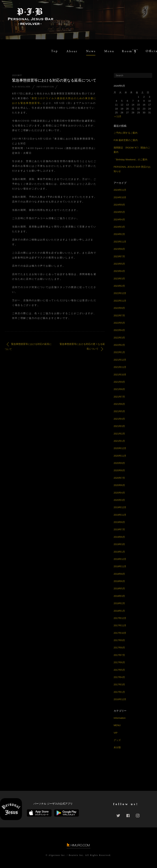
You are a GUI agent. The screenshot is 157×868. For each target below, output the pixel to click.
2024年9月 (119, 205)
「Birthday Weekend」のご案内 (130, 160)
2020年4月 (119, 493)
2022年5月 (119, 323)
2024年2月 (119, 234)
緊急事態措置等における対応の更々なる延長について (82, 347)
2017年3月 (119, 685)
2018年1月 (119, 611)
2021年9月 (119, 382)
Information (45, 87)
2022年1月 (119, 352)
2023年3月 (119, 279)
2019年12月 (120, 507)
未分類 (117, 747)
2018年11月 (120, 566)
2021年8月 (119, 389)
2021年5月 (119, 411)
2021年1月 (119, 441)
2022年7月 (119, 316)
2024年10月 (120, 197)
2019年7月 (119, 529)
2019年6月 (119, 537)
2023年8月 (119, 249)
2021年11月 (120, 367)
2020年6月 (119, 485)
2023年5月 (119, 264)
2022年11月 (120, 301)
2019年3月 (119, 544)
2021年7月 (119, 397)
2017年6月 (119, 662)
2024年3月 (119, 227)
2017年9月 (119, 640)
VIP (116, 733)
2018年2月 (119, 603)
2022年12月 (120, 293)
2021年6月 (119, 404)
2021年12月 (120, 360)
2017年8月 (119, 648)
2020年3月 (119, 500)
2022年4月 (119, 330)
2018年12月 (120, 559)
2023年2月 (119, 286)
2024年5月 (119, 212)
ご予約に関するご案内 (126, 133)
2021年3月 (119, 426)
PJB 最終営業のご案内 (126, 140)
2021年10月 (120, 375)
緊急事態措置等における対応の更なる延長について (54, 80)
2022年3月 (119, 338)
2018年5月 (119, 589)
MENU (117, 725)
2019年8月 (119, 522)
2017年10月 (120, 633)
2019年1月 (119, 552)
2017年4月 (119, 677)
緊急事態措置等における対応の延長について (28, 346)
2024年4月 (119, 220)
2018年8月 (119, 574)
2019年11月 (120, 515)
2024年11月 (120, 190)
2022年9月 (119, 308)
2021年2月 (119, 434)
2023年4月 (119, 271)
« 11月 (118, 116)
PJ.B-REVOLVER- (22, 87)
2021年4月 (119, 419)
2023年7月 (119, 256)
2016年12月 (120, 699)
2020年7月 (119, 478)
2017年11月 (120, 625)
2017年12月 (120, 618)
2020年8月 (119, 470)
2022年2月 (119, 345)
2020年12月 (120, 448)
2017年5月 (119, 670)
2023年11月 (120, 242)
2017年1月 (119, 692)
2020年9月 (119, 463)
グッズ (117, 740)
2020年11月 (120, 456)
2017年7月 (119, 655)
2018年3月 (119, 596)
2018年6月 (119, 581)
